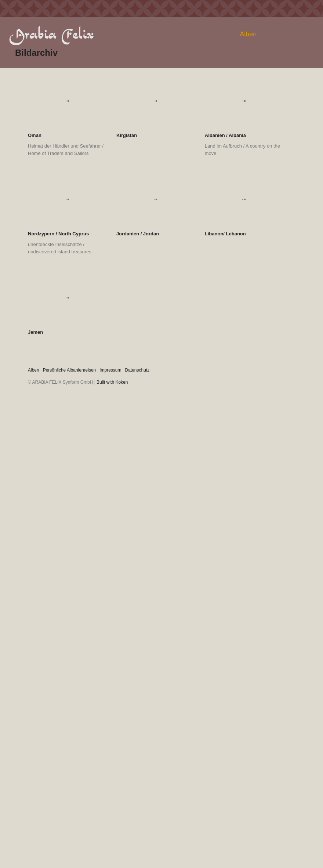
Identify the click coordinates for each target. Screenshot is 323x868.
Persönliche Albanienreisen (70, 370)
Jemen (35, 332)
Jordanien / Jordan (138, 234)
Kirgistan (127, 135)
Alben (248, 34)
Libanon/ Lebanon (225, 234)
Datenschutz (137, 370)
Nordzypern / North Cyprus (58, 234)
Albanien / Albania (225, 135)
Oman (35, 135)
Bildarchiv (36, 53)
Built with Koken (112, 382)
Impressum (110, 370)
